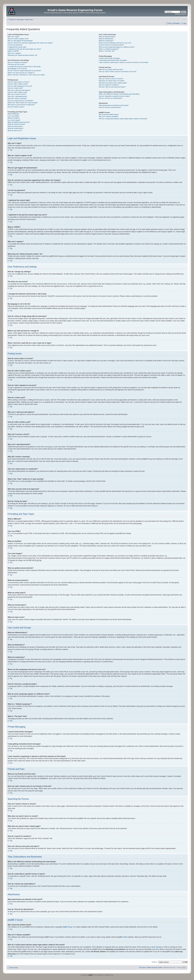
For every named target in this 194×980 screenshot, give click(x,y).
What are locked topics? (16, 128)
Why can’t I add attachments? (17, 96)
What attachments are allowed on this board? (114, 105)
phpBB (90, 975)
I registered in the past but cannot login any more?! (24, 49)
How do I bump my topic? (16, 107)
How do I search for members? (109, 85)
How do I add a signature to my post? (20, 86)
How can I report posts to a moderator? (21, 101)
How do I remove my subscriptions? (110, 98)
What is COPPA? (13, 51)
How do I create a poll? (15, 88)
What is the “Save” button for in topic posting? (23, 103)
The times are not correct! (16, 64)
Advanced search (181, 14)
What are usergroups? (106, 41)
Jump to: (154, 962)
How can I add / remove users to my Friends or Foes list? (118, 72)
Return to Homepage (17, 20)
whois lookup (156, 947)
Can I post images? (14, 120)
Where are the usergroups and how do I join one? (115, 43)
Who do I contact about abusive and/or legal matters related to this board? (123, 119)
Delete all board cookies (155, 967)
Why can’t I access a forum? (17, 94)
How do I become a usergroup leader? (111, 45)
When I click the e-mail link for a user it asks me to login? (26, 75)
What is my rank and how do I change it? (21, 73)
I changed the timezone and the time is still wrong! (24, 67)
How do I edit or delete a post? (18, 84)
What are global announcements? (19, 122)
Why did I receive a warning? (17, 98)
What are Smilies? (14, 118)
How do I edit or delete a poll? (18, 92)
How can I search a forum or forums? (111, 79)
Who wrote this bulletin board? (109, 114)
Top (11, 150)
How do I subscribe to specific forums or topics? (114, 96)
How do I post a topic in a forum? (19, 82)
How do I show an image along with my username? (24, 71)
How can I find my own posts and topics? (112, 87)
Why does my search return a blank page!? (113, 83)
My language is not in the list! (17, 69)
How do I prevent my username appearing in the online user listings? (30, 43)
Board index (29, 20)
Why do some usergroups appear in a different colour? (117, 47)
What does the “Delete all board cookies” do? (22, 55)
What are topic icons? (15, 130)
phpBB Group (67, 927)
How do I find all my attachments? (110, 107)
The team (142, 967)
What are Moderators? (106, 39)
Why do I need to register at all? (18, 39)
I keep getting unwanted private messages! (113, 60)
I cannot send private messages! (109, 58)
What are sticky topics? (15, 126)
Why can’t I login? (14, 37)
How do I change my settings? (18, 62)
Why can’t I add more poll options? (19, 90)
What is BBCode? (14, 114)
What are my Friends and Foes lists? (111, 69)
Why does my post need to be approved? (21, 105)
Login (185, 23)
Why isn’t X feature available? (109, 116)
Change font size (184, 19)
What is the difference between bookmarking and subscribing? (119, 94)
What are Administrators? (107, 37)
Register (177, 23)
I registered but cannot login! (17, 47)
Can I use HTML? (13, 116)
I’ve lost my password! (15, 45)
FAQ (170, 23)
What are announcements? (17, 124)
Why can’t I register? (14, 53)
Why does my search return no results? (112, 81)
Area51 (125, 937)
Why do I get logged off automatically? (20, 41)
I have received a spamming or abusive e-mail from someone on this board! (123, 62)
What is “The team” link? (107, 51)
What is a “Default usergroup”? (109, 49)
